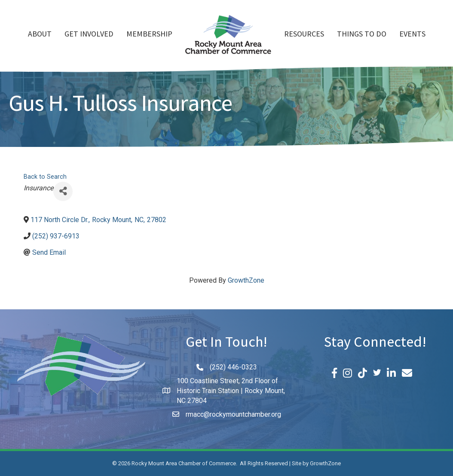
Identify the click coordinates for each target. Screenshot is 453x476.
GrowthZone (246, 280)
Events (412, 35)
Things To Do (362, 35)
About (40, 35)
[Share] (63, 191)
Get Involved (89, 35)
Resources (304, 35)
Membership (149, 35)
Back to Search (45, 177)
